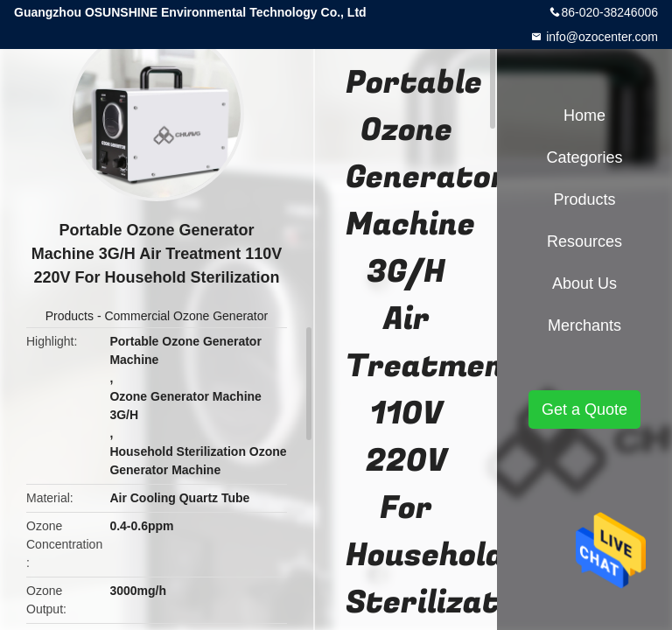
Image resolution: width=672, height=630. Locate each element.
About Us (584, 283)
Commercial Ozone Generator (186, 316)
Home (584, 115)
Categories (584, 157)
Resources (584, 241)
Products (70, 316)
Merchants (584, 325)
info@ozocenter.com (600, 37)
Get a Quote (584, 409)
